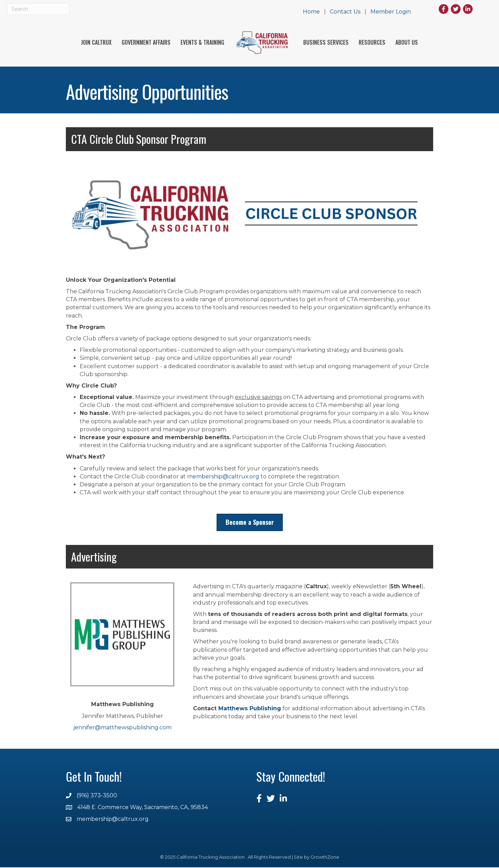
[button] (250, 523)
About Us (407, 43)
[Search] (38, 9)
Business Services (326, 43)
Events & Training (202, 43)
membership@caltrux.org (223, 477)
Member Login (391, 12)
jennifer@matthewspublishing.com (122, 728)
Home (311, 12)
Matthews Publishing (250, 709)
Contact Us (345, 12)
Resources (372, 43)
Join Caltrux (96, 43)
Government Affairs (146, 43)
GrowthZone (325, 858)
